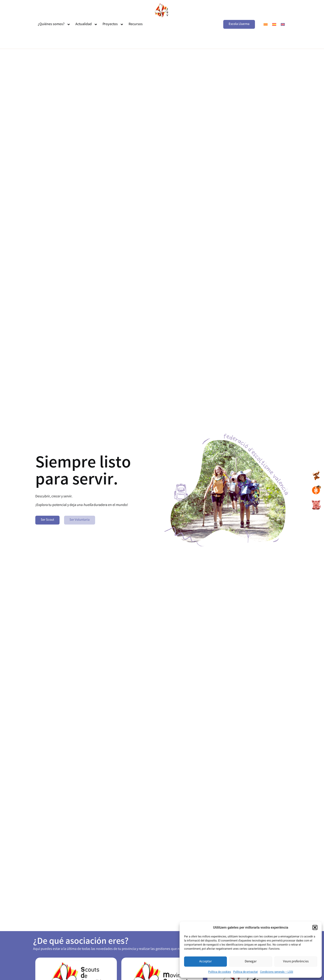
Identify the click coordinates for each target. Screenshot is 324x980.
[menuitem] (266, 24)
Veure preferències (296, 962)
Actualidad (86, 24)
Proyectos (113, 24)
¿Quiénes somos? (54, 24)
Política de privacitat (246, 972)
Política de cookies (220, 972)
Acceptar (205, 962)
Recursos (136, 24)
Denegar (251, 962)
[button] (315, 927)
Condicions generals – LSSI (276, 972)
